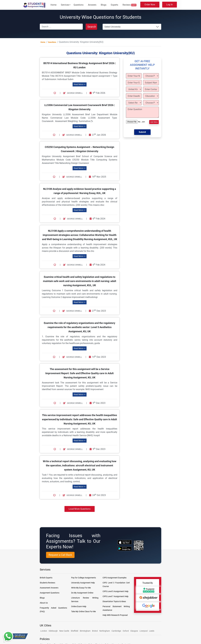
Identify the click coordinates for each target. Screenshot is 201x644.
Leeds (152, 631)
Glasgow (134, 631)
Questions (79, 5)
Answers (92, 5)
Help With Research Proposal (115, 615)
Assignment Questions (50, 593)
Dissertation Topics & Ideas (114, 601)
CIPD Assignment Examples (115, 578)
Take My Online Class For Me (83, 611)
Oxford (126, 631)
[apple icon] (125, 542)
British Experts (46, 578)
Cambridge (116, 631)
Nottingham (105, 631)
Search (92, 27)
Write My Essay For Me (81, 588)
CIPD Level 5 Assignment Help (116, 591)
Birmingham (85, 631)
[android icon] (125, 549)
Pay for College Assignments (84, 578)
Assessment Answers (49, 588)
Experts (114, 5)
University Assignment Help (83, 583)
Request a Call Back (60, 555)
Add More (154, 122)
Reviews (130, 5)
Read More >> (80, 84)
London (44, 631)
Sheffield (74, 631)
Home (53, 5)
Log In (170, 5)
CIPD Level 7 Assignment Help (116, 596)
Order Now (150, 5)
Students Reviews (47, 583)
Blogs (104, 5)
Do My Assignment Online (82, 593)
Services (65, 5)
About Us (44, 603)
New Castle (64, 631)
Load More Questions (80, 509)
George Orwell (73, 93)
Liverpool (144, 631)
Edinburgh (53, 631)
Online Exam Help (79, 606)
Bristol (95, 631)
